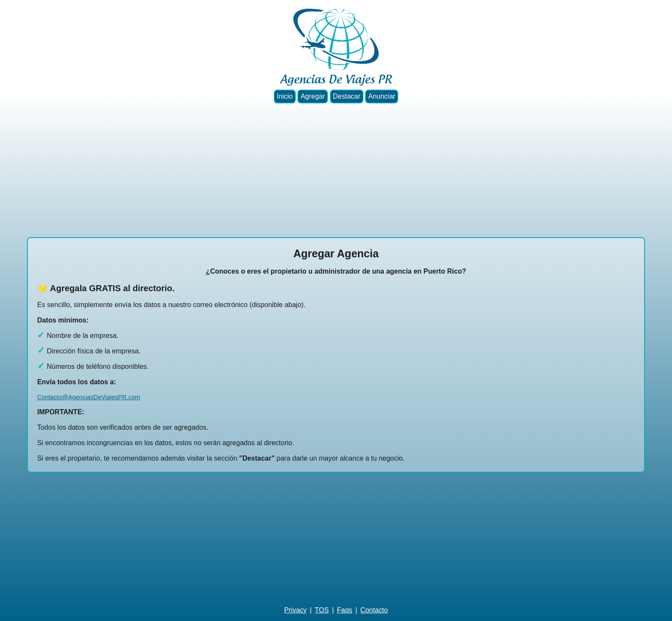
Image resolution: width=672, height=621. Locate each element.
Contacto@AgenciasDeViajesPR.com (89, 397)
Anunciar (382, 96)
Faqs (345, 610)
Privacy (295, 610)
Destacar (347, 96)
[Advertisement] (336, 170)
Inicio (285, 96)
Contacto (374, 610)
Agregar (313, 96)
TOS (322, 610)
